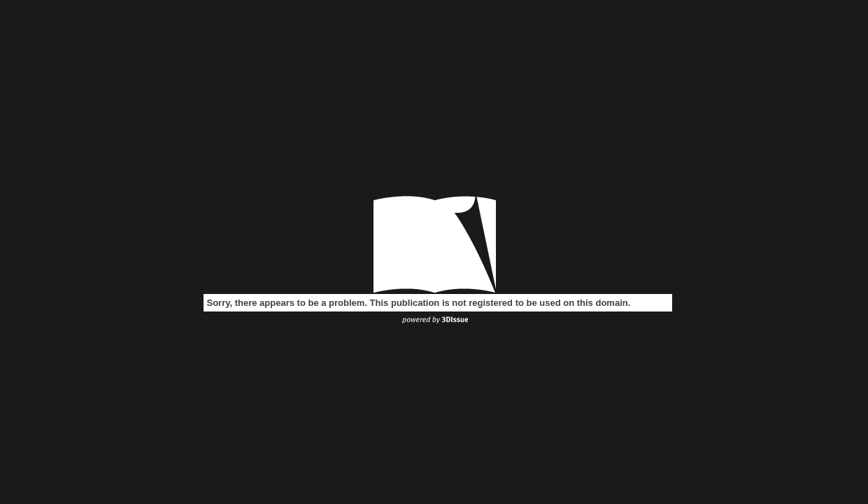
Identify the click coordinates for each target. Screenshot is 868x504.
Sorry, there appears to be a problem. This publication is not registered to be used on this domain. (419, 303)
